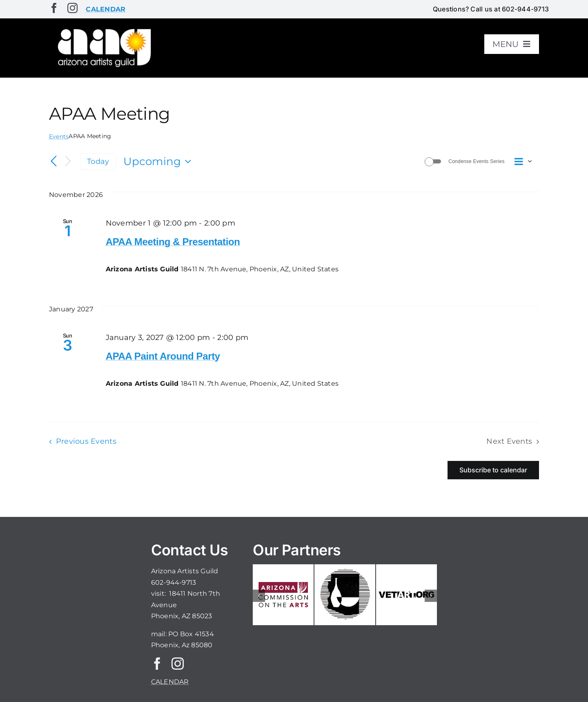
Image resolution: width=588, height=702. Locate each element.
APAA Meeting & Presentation (173, 242)
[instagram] (72, 8)
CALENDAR (170, 682)
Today (98, 161)
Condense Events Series (476, 161)
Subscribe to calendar (493, 470)
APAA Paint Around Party (163, 356)
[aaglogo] (103, 29)
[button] (259, 596)
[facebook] (54, 8)
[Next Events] (68, 162)
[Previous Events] (54, 161)
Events (59, 136)
